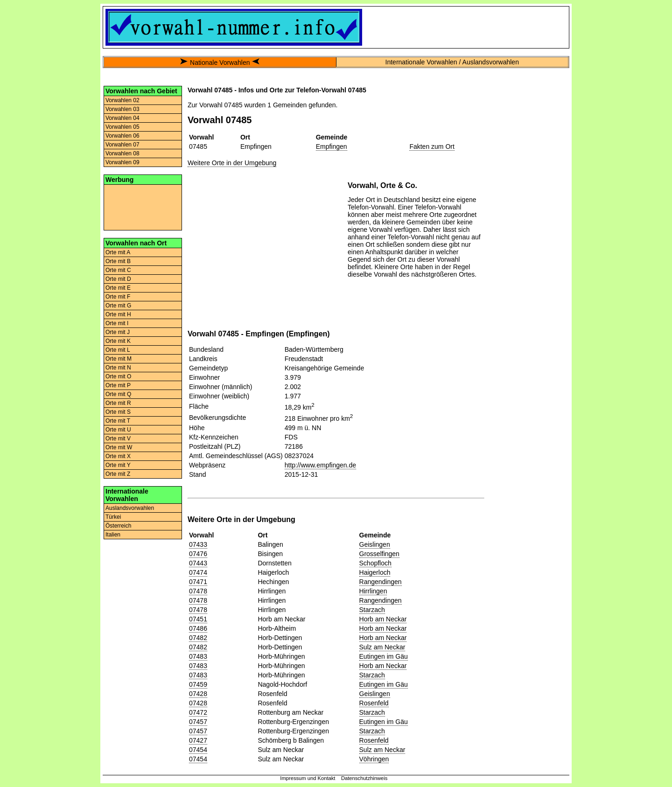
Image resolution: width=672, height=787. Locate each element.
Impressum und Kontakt (308, 778)
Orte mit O (118, 376)
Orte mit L (118, 350)
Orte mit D (118, 279)
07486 (198, 628)
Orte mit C (118, 270)
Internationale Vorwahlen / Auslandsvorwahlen (452, 62)
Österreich (118, 526)
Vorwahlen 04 (122, 118)
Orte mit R (118, 403)
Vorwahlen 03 (122, 109)
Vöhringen (374, 759)
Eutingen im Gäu (384, 656)
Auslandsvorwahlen (130, 508)
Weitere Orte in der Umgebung (232, 163)
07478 (198, 591)
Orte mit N (118, 368)
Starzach (372, 610)
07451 (198, 619)
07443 (198, 563)
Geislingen (375, 544)
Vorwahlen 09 (122, 162)
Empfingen (332, 146)
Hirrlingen (373, 591)
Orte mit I (117, 323)
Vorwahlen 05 (122, 127)
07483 (198, 656)
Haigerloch (375, 572)
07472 (198, 712)
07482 (198, 638)
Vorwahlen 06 (122, 136)
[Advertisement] (143, 207)
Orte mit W (119, 447)
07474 (198, 572)
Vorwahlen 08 (122, 153)
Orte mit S (118, 412)
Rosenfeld (374, 703)
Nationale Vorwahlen (220, 63)
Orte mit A (118, 252)
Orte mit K (118, 341)
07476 (198, 554)
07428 (198, 694)
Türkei (113, 517)
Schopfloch (375, 563)
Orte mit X (118, 456)
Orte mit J (118, 332)
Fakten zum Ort (432, 146)
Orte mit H (118, 314)
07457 (198, 722)
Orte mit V (118, 439)
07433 (198, 544)
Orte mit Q (118, 394)
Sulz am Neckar (382, 647)
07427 (198, 740)
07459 (198, 684)
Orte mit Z (118, 474)
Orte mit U (118, 430)
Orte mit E (118, 288)
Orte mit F (118, 297)
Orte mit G (118, 306)
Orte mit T (118, 421)
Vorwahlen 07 (122, 145)
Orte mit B (118, 261)
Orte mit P (118, 385)
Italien (113, 535)
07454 (198, 750)
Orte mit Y (118, 465)
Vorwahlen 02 (122, 100)
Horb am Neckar (383, 619)
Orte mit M (119, 359)
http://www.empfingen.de (320, 465)
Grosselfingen (379, 554)
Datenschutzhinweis (364, 778)
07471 (198, 582)
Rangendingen (381, 582)
